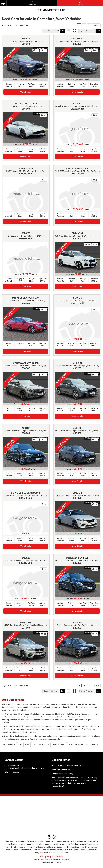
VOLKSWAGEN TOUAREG (26, 363)
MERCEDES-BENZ (59, 745)
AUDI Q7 (26, 428)
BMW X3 (26, 558)
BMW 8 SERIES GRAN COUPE (26, 493)
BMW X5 (26, 233)
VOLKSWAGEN (92, 745)
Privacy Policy (46, 857)
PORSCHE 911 (77, 39)
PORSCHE (79, 745)
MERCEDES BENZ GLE (77, 168)
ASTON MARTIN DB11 (26, 104)
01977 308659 (13, 772)
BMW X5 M (26, 622)
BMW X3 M (77, 233)
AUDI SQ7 (77, 363)
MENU (3, 3)
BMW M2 (77, 493)
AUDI (20, 745)
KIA (34, 745)
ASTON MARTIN (9, 745)
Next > (96, 25)
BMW (27, 745)
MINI (70, 745)
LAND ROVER (43, 745)
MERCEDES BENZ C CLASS (26, 298)
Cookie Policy (58, 857)
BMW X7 (26, 39)
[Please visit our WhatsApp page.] (54, 836)
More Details (26, 92)
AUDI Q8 (77, 428)
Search (80, 3)
